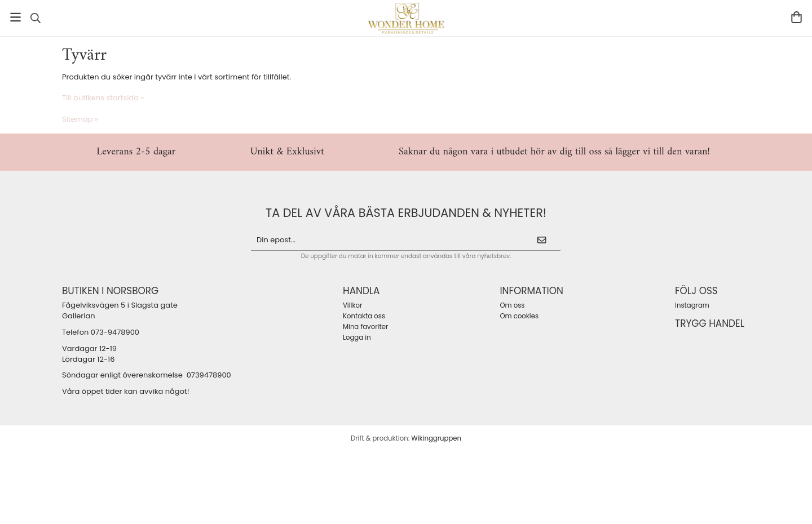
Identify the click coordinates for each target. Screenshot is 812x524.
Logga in (357, 338)
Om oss (512, 305)
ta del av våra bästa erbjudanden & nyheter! (406, 213)
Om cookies (519, 316)
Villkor (352, 305)
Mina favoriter (365, 327)
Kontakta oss (364, 316)
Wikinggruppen (436, 438)
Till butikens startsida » (103, 98)
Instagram (692, 305)
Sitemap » (80, 119)
